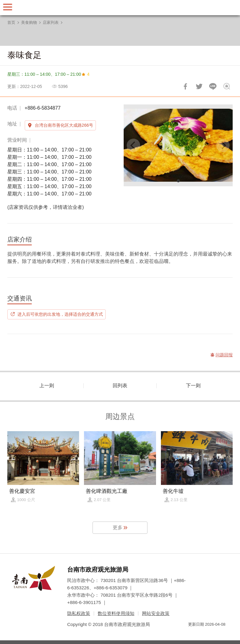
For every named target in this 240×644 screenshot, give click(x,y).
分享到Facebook (185, 86)
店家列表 (51, 22)
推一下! (199, 86)
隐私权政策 (79, 613)
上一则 (47, 386)
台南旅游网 (120, 8)
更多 (118, 528)
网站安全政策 (156, 613)
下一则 (193, 386)
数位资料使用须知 (116, 613)
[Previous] (133, 145)
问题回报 (227, 86)
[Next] (223, 145)
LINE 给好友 (213, 86)
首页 (11, 22)
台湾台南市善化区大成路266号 (64, 125)
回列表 (120, 386)
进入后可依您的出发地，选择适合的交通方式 (60, 314)
